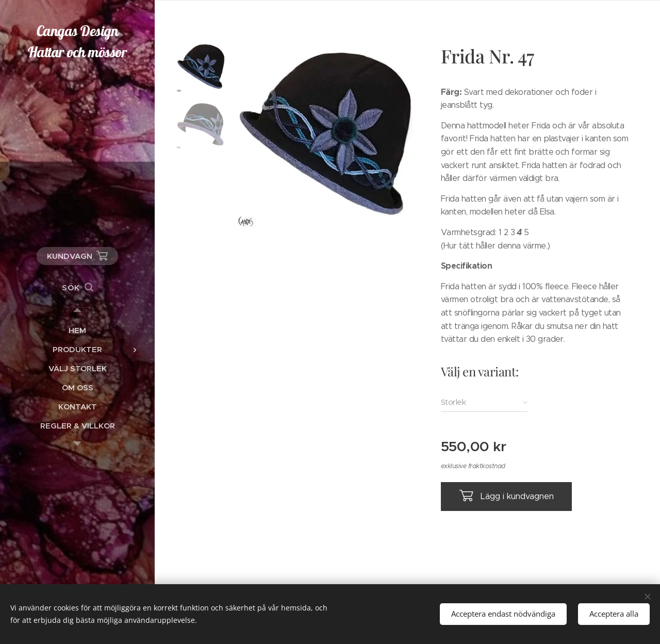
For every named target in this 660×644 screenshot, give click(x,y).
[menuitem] (77, 330)
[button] (77, 288)
